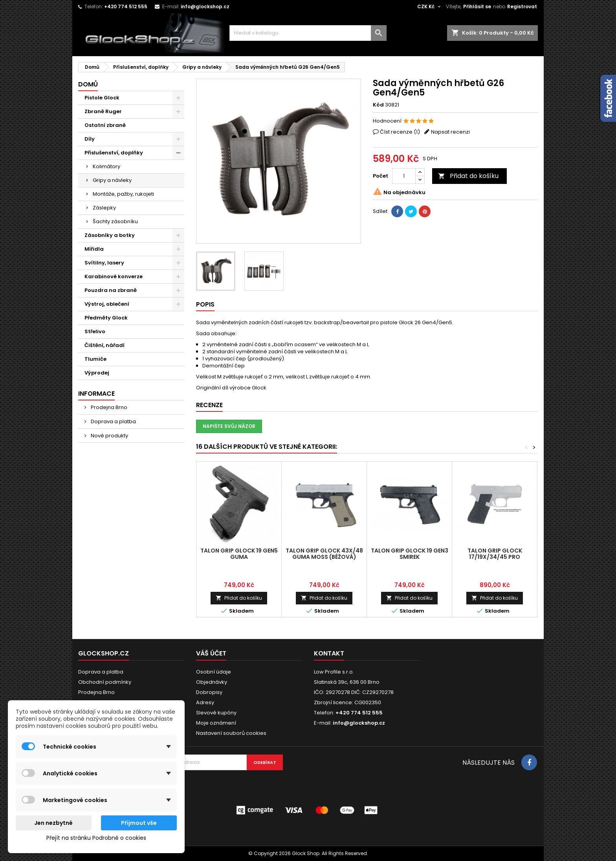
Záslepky (104, 208)
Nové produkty (109, 436)
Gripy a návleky (112, 180)
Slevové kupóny (216, 713)
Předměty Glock (106, 318)
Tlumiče (95, 359)
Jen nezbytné (53, 823)
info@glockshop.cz (205, 6)
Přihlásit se (477, 6)
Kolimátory (106, 166)
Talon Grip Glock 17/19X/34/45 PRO (495, 554)
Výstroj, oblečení (107, 304)
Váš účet (211, 653)
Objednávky (212, 682)
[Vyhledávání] (308, 33)
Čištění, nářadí (104, 345)
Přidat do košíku (468, 176)
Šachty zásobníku (115, 221)
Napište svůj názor (229, 426)
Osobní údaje (214, 672)
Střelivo (95, 331)
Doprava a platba (113, 421)
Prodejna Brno (108, 407)
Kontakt (329, 653)
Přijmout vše (139, 823)
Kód (378, 105)
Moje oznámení (216, 723)
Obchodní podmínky (105, 682)
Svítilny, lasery (104, 263)
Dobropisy (209, 692)
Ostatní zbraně (105, 125)
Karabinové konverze (114, 276)
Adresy (205, 702)
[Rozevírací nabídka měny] (430, 7)
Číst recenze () (400, 132)
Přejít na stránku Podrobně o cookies (96, 838)
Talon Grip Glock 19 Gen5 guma (239, 554)
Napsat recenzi (450, 132)
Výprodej (97, 373)
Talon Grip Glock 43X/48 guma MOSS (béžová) (324, 554)
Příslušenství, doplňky (114, 153)
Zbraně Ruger (103, 111)
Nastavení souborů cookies (231, 733)
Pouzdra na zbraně (111, 290)
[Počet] (404, 176)
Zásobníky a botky (110, 235)
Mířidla (94, 249)
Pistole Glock (102, 98)
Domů (88, 84)
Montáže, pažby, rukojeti (123, 194)
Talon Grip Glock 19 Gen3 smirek (410, 554)
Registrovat (522, 6)
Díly (90, 139)
